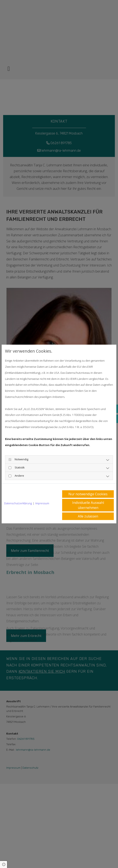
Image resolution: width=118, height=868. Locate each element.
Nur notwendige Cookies (88, 494)
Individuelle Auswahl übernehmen (88, 505)
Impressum (42, 503)
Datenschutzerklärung (18, 503)
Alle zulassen (88, 516)
